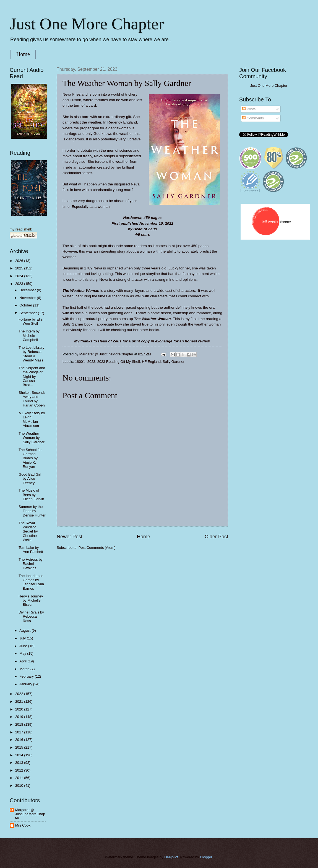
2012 (20, 770)
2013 (20, 763)
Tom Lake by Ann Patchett (31, 550)
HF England (151, 362)
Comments (253, 118)
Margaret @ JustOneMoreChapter (30, 814)
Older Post (216, 537)
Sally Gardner (174, 362)
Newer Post (70, 537)
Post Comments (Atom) (97, 548)
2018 (20, 724)
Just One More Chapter (87, 24)
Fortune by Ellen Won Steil (32, 321)
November (28, 298)
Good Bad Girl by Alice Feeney (30, 479)
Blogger (206, 857)
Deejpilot (171, 857)
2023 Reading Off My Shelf (119, 362)
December (28, 290)
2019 (20, 717)
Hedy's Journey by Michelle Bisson (31, 600)
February (27, 676)
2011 (20, 778)
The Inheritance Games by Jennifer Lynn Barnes (31, 582)
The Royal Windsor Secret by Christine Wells (28, 532)
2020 (20, 709)
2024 (20, 276)
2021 (20, 702)
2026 (20, 261)
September (29, 313)
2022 (20, 694)
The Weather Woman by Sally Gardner (32, 438)
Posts (249, 109)
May (23, 653)
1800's (80, 362)
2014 (20, 755)
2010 (20, 786)
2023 (91, 362)
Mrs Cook (23, 825)
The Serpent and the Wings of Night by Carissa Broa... (32, 377)
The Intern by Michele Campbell (29, 335)
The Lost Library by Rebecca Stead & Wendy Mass (31, 354)
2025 (20, 268)
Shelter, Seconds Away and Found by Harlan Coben (32, 399)
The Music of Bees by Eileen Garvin (31, 495)
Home (23, 54)
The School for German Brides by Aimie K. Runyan (30, 458)
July (23, 638)
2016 (20, 740)
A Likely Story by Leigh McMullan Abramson (32, 419)
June (24, 646)
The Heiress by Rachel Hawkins (31, 564)
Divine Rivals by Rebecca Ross (31, 617)
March (25, 669)
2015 (20, 747)
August (25, 630)
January (26, 684)
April (23, 661)
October (26, 305)
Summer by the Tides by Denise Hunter (32, 511)
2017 (20, 732)
